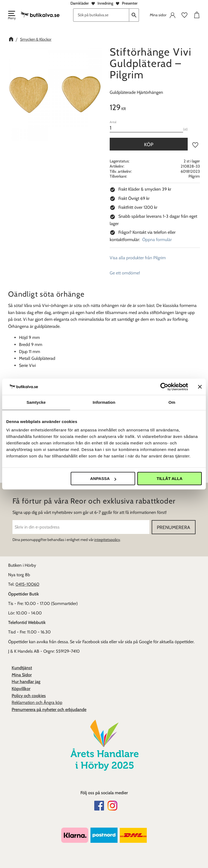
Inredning (105, 3)
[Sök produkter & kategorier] (101, 15)
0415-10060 (27, 584)
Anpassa (103, 478)
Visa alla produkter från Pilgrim (138, 258)
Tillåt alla (169, 478)
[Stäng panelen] (200, 387)
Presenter (130, 3)
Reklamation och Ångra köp (37, 702)
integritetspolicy (107, 540)
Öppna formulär (157, 240)
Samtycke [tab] (36, 402)
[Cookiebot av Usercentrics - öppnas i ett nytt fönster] (164, 387)
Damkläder (80, 3)
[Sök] (134, 15)
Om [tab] (172, 402)
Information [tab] (104, 402)
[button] (11, 16)
